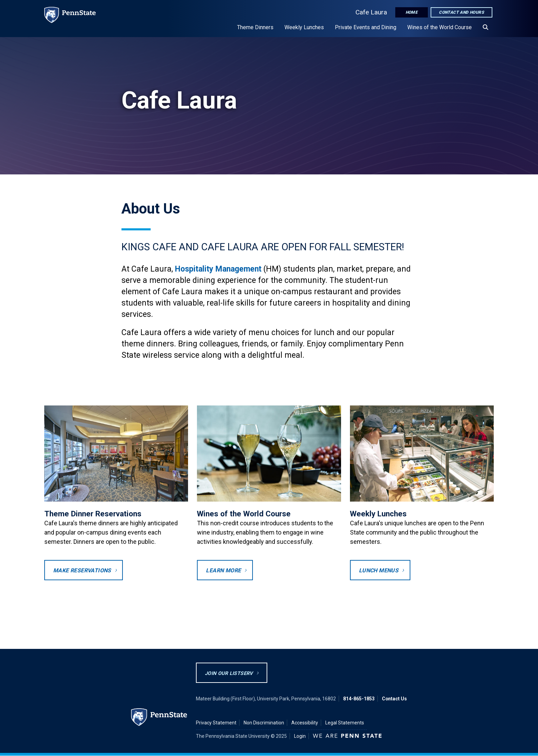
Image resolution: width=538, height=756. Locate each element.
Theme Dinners (255, 27)
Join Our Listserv (229, 673)
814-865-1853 (359, 699)
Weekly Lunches (304, 27)
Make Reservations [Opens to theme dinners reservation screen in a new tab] (82, 570)
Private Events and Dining (366, 27)
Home (412, 12)
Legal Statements (345, 723)
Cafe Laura (371, 12)
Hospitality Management (218, 269)
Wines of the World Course (440, 27)
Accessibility (305, 723)
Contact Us (394, 699)
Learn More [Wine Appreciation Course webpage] (223, 570)
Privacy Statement (216, 723)
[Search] (486, 27)
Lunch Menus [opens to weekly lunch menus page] (379, 570)
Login (300, 736)
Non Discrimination (264, 723)
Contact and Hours (461, 12)
